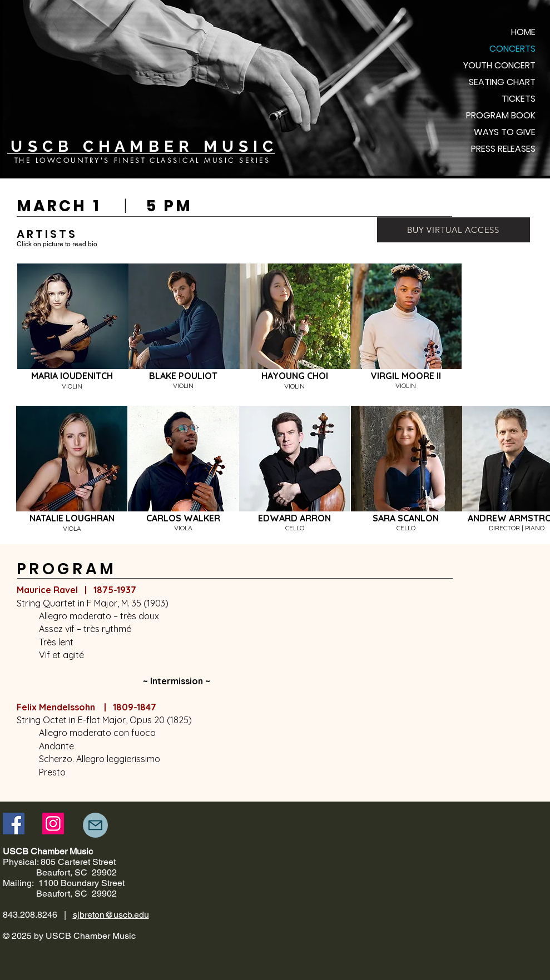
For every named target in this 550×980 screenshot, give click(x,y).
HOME (523, 32)
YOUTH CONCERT (499, 65)
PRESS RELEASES (503, 149)
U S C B (44, 146)
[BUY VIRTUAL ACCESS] (454, 230)
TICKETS (519, 99)
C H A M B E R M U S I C (176, 146)
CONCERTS (512, 49)
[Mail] (95, 825)
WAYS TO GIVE (505, 132)
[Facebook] (14, 824)
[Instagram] (53, 824)
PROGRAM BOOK (501, 115)
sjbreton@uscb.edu (111, 915)
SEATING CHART (502, 82)
